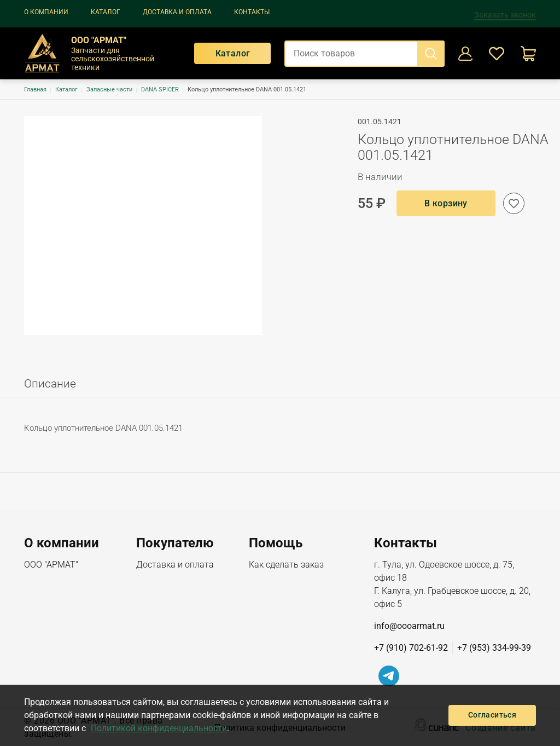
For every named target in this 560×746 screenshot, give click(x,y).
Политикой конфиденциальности (159, 728)
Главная (35, 89)
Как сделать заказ (286, 565)
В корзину (446, 203)
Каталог (106, 12)
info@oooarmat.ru (409, 626)
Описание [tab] (50, 384)
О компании (46, 12)
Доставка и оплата (177, 12)
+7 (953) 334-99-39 (494, 648)
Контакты (252, 12)
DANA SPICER (160, 89)
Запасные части (109, 89)
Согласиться (492, 715)
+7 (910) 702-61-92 (411, 648)
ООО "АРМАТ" (51, 565)
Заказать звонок (505, 15)
